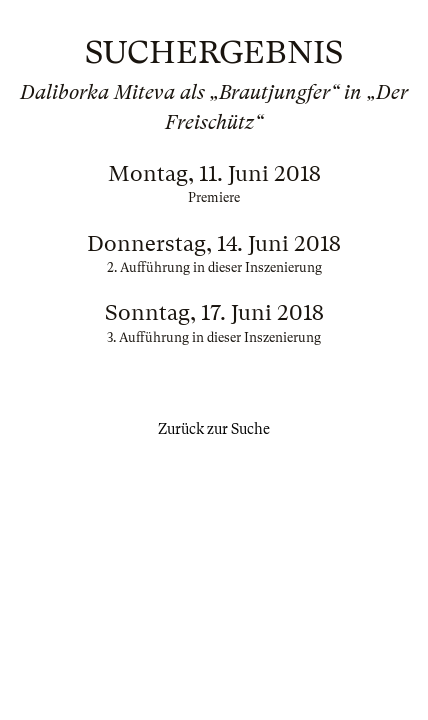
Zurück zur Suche (214, 429)
